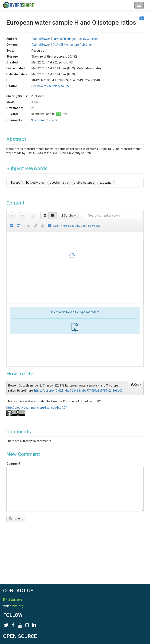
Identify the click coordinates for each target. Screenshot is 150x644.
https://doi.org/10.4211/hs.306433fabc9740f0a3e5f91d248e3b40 (78, 391)
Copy (136, 385)
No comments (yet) (44, 120)
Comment (13, 463)
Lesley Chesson (88, 39)
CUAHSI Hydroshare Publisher (72, 45)
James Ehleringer (64, 39)
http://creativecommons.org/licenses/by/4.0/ (37, 408)
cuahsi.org (16, 606)
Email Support (13, 600)
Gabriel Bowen (41, 39)
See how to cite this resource (51, 86)
